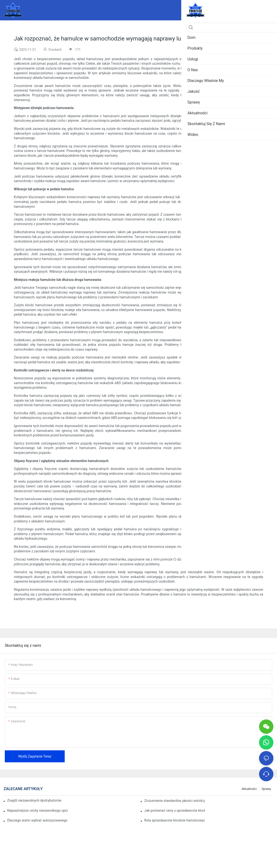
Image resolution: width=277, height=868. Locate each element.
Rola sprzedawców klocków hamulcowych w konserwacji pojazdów (175, 820)
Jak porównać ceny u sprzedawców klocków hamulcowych (175, 810)
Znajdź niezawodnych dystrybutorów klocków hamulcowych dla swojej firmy (35, 800)
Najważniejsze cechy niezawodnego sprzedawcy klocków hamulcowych (38, 810)
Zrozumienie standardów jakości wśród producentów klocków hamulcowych (175, 801)
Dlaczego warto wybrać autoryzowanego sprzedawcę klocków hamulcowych (38, 820)
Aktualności (249, 789)
